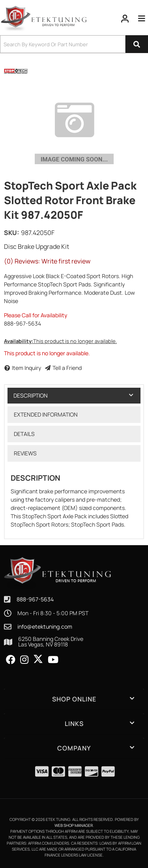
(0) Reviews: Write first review (47, 261)
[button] (74, 44)
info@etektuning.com (45, 627)
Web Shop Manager (74, 825)
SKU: (11, 233)
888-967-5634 (35, 599)
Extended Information (46, 414)
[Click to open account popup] (125, 19)
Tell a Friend (67, 368)
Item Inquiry (26, 368)
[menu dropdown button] (142, 19)
